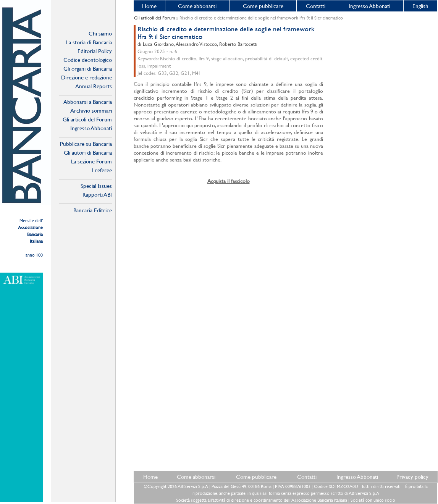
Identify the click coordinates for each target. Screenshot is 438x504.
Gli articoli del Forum (87, 119)
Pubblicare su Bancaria (86, 144)
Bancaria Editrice (93, 210)
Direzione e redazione (86, 77)
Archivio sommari (91, 111)
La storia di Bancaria (89, 42)
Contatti (316, 6)
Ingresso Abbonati (369, 6)
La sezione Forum (91, 161)
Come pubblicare (263, 6)
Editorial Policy (95, 51)
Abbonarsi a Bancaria (88, 102)
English (420, 6)
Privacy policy (412, 477)
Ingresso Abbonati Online (91, 128)
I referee (102, 170)
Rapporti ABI (97, 195)
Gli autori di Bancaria (88, 153)
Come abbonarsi (197, 6)
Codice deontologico (88, 60)
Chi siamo (100, 33)
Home (149, 6)
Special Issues (96, 186)
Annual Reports (94, 86)
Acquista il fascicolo (229, 181)
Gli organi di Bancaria (88, 69)
